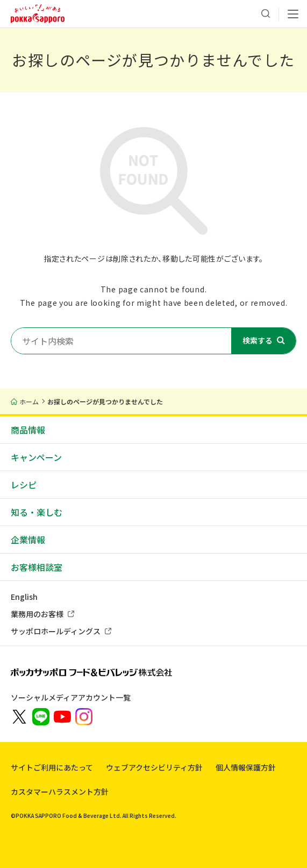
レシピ (24, 485)
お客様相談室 (37, 567)
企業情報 (28, 540)
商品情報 (28, 430)
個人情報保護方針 (246, 767)
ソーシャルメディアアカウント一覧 (71, 697)
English (24, 597)
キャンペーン (36, 457)
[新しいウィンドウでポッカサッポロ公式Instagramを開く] (84, 716)
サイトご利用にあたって (52, 767)
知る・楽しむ (37, 512)
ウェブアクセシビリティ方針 (154, 767)
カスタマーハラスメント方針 (60, 792)
